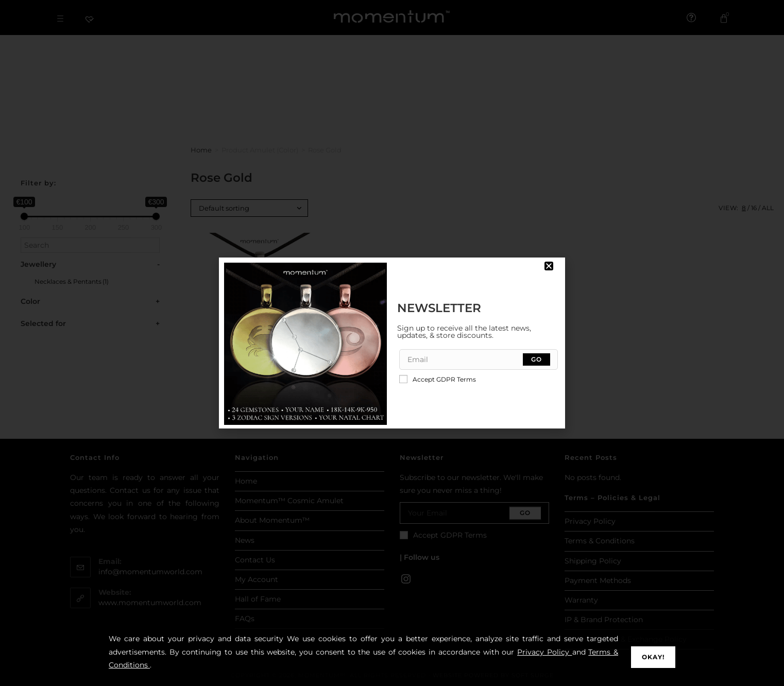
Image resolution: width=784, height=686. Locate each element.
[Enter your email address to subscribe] (479, 359)
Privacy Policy (544, 652)
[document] (392, 343)
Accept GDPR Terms (438, 379)
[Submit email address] (536, 359)
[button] (549, 266)
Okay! (653, 657)
